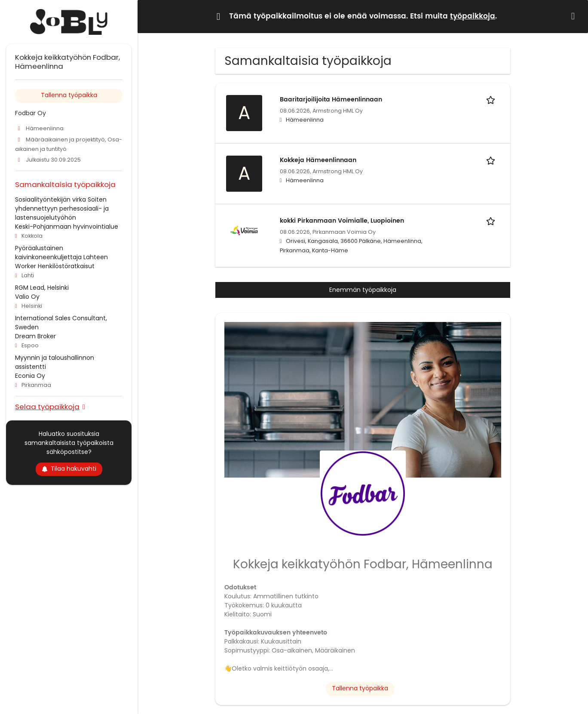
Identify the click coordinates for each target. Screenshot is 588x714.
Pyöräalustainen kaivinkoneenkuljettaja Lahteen (61, 253)
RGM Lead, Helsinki (42, 288)
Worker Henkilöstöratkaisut (55, 266)
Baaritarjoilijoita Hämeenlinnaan (331, 100)
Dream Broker (35, 336)
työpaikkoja (473, 16)
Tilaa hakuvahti (69, 469)
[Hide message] (575, 16)
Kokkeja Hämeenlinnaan (318, 160)
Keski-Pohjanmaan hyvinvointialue (67, 227)
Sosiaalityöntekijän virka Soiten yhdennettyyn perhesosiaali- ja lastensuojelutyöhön (62, 208)
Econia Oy (30, 376)
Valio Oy (27, 297)
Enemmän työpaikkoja (363, 290)
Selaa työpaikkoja (47, 406)
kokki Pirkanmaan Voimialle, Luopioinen (342, 221)
